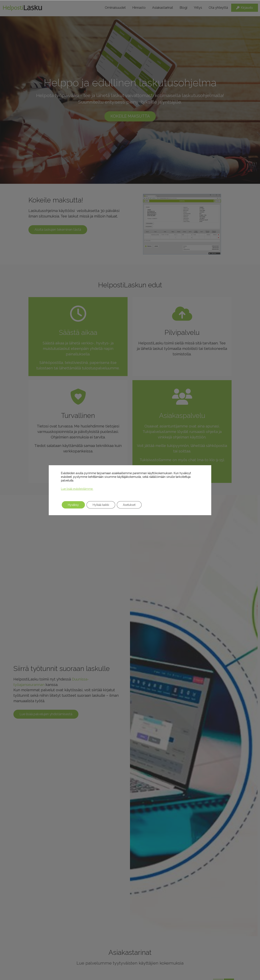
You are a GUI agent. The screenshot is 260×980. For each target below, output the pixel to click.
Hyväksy (73, 505)
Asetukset (129, 505)
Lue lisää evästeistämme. (77, 489)
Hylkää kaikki (101, 505)
